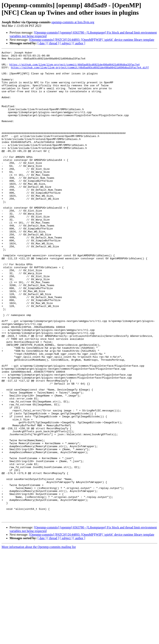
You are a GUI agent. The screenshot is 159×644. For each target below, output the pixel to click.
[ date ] (42, 43)
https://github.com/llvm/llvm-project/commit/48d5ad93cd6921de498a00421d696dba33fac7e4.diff (80, 71)
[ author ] (79, 43)
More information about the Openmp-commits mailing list (39, 641)
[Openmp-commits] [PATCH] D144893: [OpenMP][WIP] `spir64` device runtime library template (92, 40)
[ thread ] (53, 43)
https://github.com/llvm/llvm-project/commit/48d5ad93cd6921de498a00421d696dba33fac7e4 (74, 67)
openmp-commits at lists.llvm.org (73, 22)
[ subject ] (66, 43)
